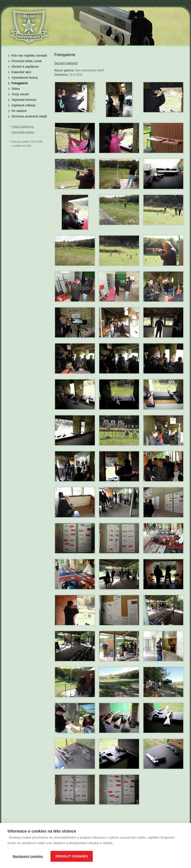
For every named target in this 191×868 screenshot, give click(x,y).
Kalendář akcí (21, 72)
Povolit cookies (72, 856)
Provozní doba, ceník (27, 61)
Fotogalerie (20, 83)
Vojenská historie (24, 100)
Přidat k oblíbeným (23, 126)
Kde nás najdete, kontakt (29, 56)
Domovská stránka (23, 132)
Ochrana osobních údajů (29, 116)
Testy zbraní (20, 94)
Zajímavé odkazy (23, 105)
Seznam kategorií (66, 63)
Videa (16, 89)
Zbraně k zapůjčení (25, 67)
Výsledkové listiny (25, 78)
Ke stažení (19, 111)
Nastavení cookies (28, 856)
